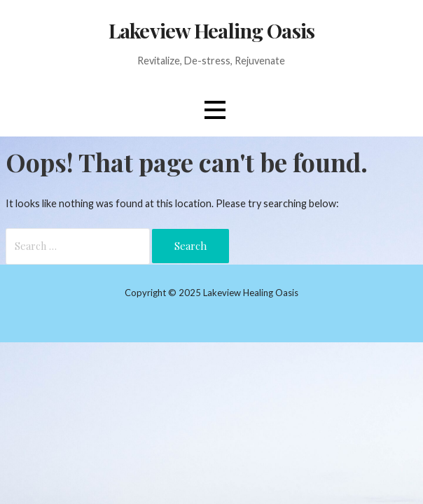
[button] (215, 110)
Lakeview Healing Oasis (211, 30)
